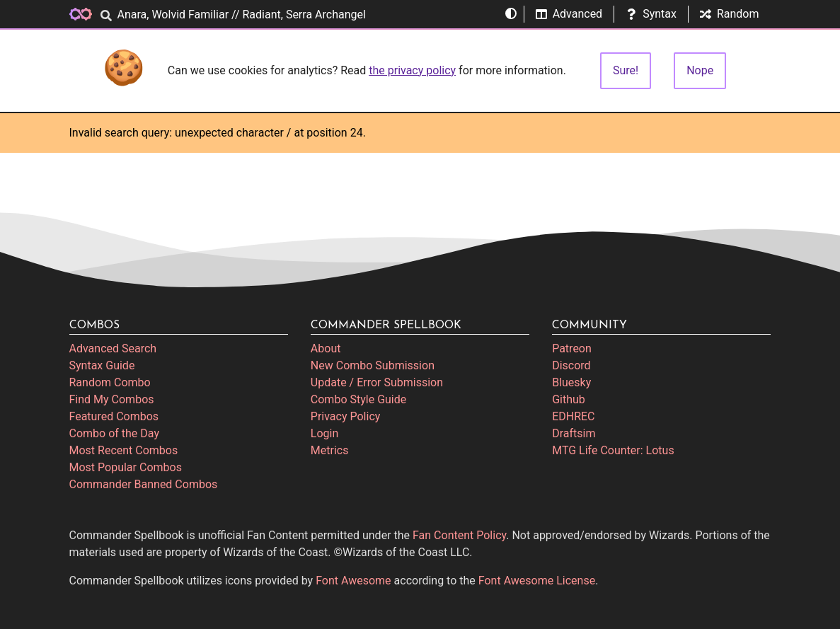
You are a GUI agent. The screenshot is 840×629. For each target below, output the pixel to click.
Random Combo (110, 382)
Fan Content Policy (459, 535)
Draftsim (574, 433)
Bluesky (571, 382)
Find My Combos (112, 399)
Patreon (572, 348)
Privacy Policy (346, 416)
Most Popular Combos (126, 467)
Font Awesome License (537, 581)
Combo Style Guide (358, 399)
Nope (700, 70)
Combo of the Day (114, 433)
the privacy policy (412, 70)
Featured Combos (114, 416)
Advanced (569, 14)
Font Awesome (353, 581)
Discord (571, 365)
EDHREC (573, 416)
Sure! (626, 70)
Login (324, 433)
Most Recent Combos (124, 450)
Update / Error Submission (377, 382)
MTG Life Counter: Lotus (613, 450)
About (326, 348)
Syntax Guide (102, 365)
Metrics (330, 450)
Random (730, 14)
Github (569, 399)
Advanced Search (113, 348)
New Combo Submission (373, 365)
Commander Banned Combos (144, 484)
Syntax (651, 14)
